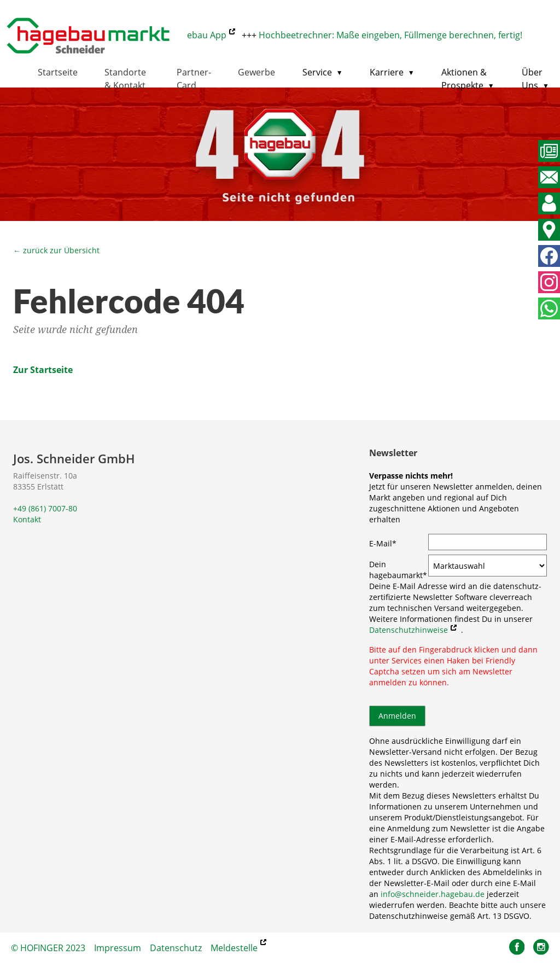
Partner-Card (194, 79)
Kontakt (27, 519)
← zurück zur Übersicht (56, 250)
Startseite (58, 72)
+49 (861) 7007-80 (45, 508)
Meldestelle (234, 948)
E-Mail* (383, 543)
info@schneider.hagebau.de (433, 894)
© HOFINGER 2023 (48, 948)
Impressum (118, 948)
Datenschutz (176, 948)
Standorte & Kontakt (125, 79)
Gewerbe (256, 72)
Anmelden (397, 716)
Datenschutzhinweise (409, 630)
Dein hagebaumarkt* (398, 570)
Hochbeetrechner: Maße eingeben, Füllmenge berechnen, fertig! (394, 35)
